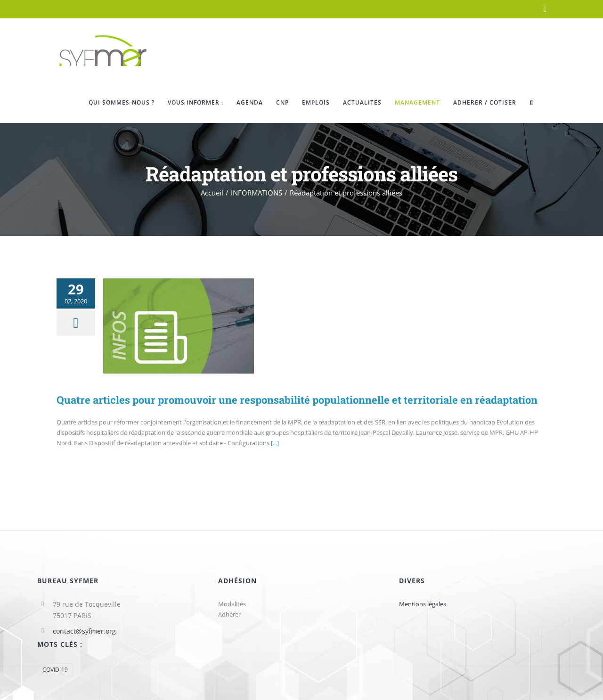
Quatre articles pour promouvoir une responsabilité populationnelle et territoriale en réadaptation (297, 400)
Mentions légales (423, 604)
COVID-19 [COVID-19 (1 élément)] (55, 669)
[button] (531, 103)
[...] (275, 443)
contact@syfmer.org (84, 631)
